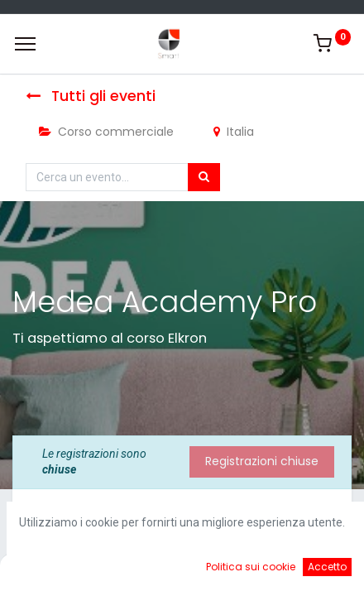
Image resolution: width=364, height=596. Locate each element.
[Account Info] (310, 571)
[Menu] (25, 44)
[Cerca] (204, 177)
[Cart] (225, 571)
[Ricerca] (139, 571)
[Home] (55, 571)
